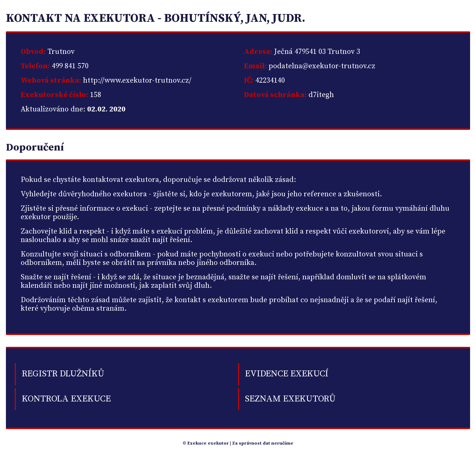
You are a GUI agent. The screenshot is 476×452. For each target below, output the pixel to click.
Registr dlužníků (63, 374)
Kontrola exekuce (66, 399)
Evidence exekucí (287, 374)
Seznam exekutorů (290, 399)
